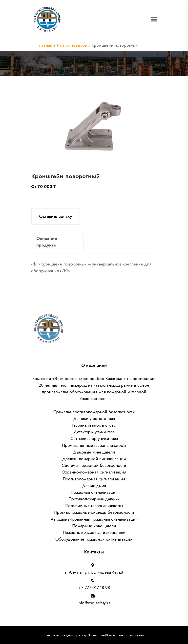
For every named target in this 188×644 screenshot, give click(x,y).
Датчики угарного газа (94, 418)
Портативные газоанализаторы (94, 506)
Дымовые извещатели (94, 452)
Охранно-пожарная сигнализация (94, 472)
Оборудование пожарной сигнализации (94, 539)
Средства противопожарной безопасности (94, 412)
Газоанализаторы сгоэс (94, 425)
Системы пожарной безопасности (94, 465)
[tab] (58, 242)
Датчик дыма (94, 486)
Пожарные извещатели (94, 526)
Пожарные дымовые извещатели (94, 532)
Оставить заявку (56, 216)
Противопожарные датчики (94, 499)
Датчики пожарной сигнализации (94, 459)
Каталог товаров (72, 45)
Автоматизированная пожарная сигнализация (94, 519)
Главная (45, 45)
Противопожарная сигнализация (94, 479)
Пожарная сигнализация (94, 492)
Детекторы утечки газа (94, 432)
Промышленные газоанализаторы (94, 445)
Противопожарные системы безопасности (94, 512)
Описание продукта (52, 242)
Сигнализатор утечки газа (94, 438)
